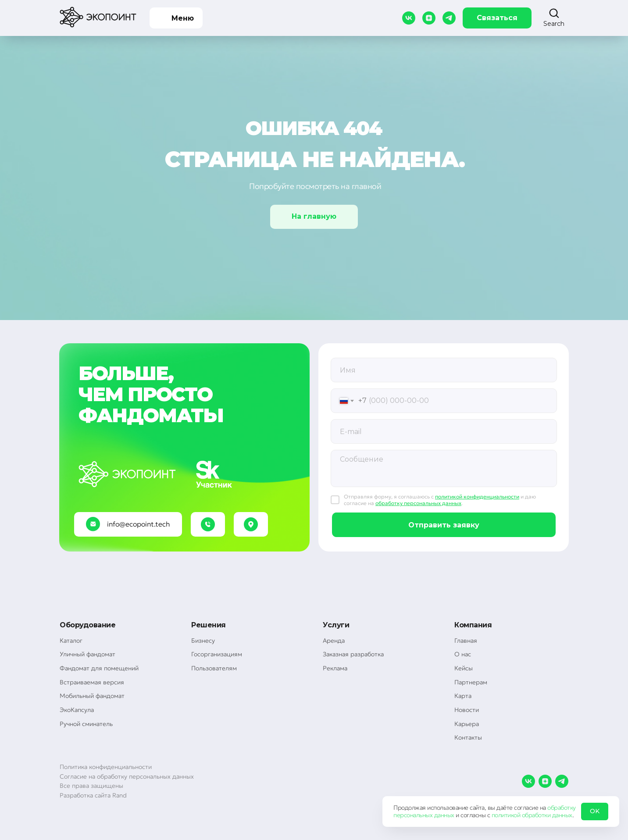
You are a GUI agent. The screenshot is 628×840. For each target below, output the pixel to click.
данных (444, 815)
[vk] (409, 18)
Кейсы (464, 668)
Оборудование (87, 625)
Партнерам (471, 682)
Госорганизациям (217, 654)
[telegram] (449, 18)
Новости (467, 710)
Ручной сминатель (86, 724)
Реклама (335, 668)
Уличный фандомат (87, 654)
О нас (463, 654)
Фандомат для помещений (99, 668)
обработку (562, 808)
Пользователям (214, 668)
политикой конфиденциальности (477, 497)
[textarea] (444, 468)
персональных (413, 815)
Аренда (334, 641)
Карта (463, 696)
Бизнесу (203, 641)
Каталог (71, 641)
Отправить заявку (444, 525)
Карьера (467, 724)
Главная (466, 641)
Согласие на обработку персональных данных (127, 776)
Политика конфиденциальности (106, 767)
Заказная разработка (353, 654)
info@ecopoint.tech (138, 524)
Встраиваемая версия (92, 682)
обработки (536, 815)
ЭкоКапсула (77, 710)
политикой (506, 815)
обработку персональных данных (418, 503)
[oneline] (444, 370)
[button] (554, 18)
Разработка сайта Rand (93, 795)
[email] (444, 431)
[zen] (429, 18)
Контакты (468, 737)
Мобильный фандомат (92, 696)
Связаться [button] (497, 18)
